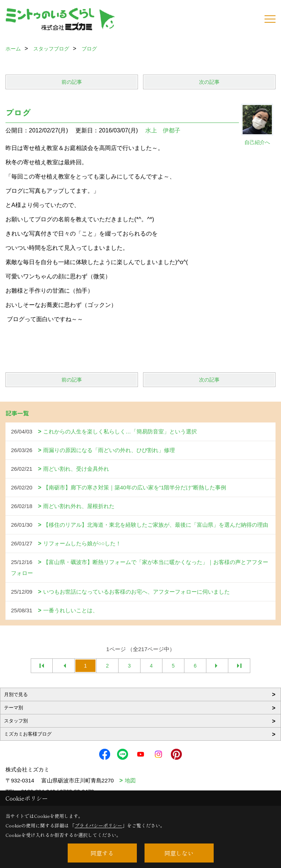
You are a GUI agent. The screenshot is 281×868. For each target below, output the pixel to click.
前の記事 (72, 82)
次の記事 (209, 82)
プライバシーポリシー (98, 825)
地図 (130, 780)
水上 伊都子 (163, 130)
